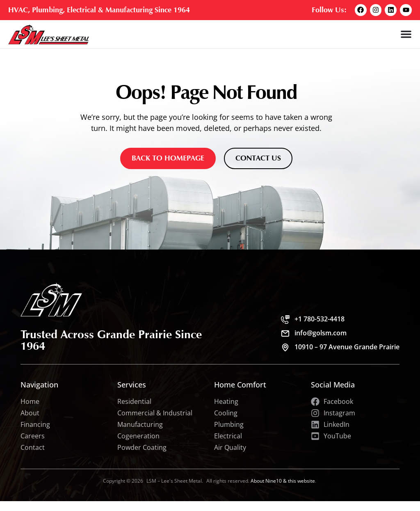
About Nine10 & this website (283, 481)
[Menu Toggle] (406, 34)
